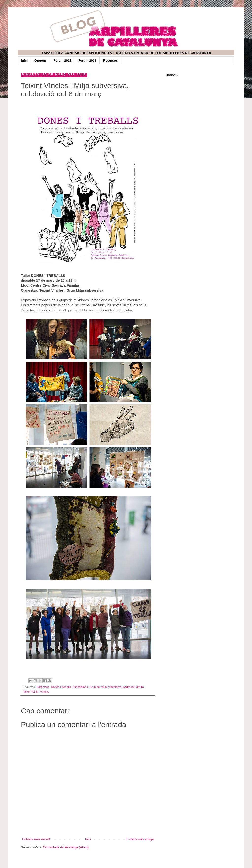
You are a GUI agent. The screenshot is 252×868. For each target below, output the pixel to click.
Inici (24, 60)
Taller (26, 691)
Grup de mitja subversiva (105, 687)
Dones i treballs (61, 687)
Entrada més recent (36, 839)
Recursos (110, 60)
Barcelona (43, 687)
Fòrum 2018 (87, 60)
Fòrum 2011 (62, 60)
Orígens (40, 60)
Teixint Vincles (40, 691)
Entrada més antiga (140, 839)
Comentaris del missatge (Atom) (66, 847)
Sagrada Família (133, 687)
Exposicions (80, 687)
